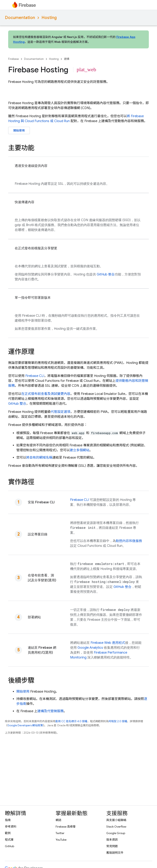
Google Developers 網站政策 (25, 725)
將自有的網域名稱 (39, 458)
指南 (8, 820)
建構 (67, 59)
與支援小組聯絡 (116, 820)
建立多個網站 (80, 450)
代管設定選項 (61, 412)
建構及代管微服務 (50, 711)
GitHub (10, 846)
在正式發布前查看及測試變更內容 (46, 394)
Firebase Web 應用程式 (108, 643)
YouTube (61, 840)
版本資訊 (112, 840)
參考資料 (11, 827)
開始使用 (19, 130)
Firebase (13, 59)
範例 (8, 833)
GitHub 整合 (106, 274)
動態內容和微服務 (129, 541)
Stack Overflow (116, 827)
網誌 (58, 820)
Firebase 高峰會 (66, 827)
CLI (35, 376)
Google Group (116, 833)
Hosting (49, 18)
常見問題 (112, 846)
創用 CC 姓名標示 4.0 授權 (71, 721)
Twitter (60, 833)
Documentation (20, 18)
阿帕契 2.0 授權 (118, 721)
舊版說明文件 (115, 853)
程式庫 (9, 840)
